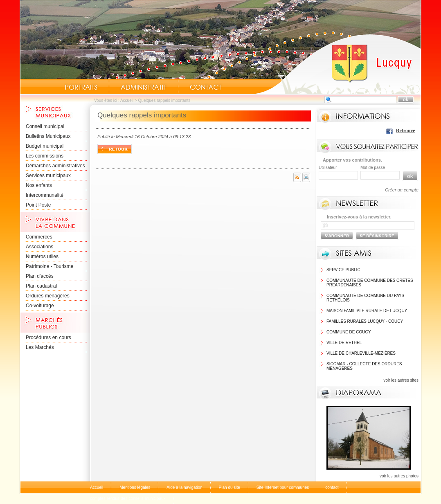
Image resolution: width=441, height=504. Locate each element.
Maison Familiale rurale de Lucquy (367, 311)
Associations (39, 247)
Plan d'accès (40, 276)
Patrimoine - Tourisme (49, 266)
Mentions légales (135, 487)
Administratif (144, 87)
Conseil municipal (45, 126)
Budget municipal (45, 146)
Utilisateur (328, 168)
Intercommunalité (45, 195)
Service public (343, 270)
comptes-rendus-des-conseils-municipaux (128, 498)
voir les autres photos (399, 476)
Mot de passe (373, 168)
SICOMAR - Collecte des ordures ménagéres (364, 366)
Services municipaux (48, 175)
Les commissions (45, 156)
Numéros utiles (42, 256)
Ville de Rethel (344, 343)
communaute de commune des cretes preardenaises (370, 283)
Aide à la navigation (184, 487)
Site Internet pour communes (283, 487)
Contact (206, 87)
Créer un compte (402, 190)
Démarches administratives (55, 166)
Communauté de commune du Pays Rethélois (365, 298)
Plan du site (229, 487)
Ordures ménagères (48, 296)
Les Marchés (40, 347)
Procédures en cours (48, 337)
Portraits (81, 87)
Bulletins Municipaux (48, 136)
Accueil (337, 64)
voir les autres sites (401, 380)
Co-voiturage (40, 306)
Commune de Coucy (349, 332)
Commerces (39, 237)
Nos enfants (39, 185)
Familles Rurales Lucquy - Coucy (365, 321)
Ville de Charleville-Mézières (361, 353)
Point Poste (38, 205)
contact (332, 487)
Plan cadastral (41, 286)
